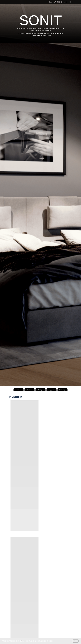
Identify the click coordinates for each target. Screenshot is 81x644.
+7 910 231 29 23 (62, 2)
